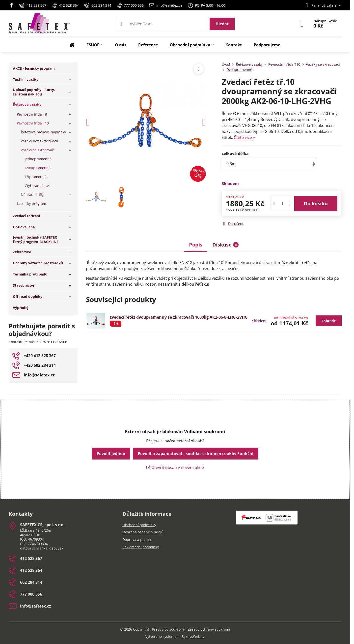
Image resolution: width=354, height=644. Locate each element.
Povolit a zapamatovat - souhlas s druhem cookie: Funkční (196, 454)
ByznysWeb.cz (193, 636)
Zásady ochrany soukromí (209, 629)
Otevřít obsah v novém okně (175, 467)
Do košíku (316, 203)
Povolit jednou (111, 454)
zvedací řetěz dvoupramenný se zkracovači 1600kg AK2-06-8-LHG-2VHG (179, 317)
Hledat (222, 24)
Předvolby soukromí (168, 629)
